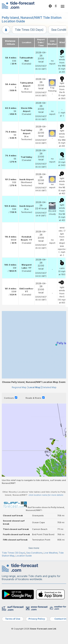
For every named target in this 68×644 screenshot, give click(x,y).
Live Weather (51, 553)
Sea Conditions (34, 553)
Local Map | (35, 387)
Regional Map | (20, 387)
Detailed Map (49, 387)
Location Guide (24, 556)
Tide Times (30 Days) (29, 30)
